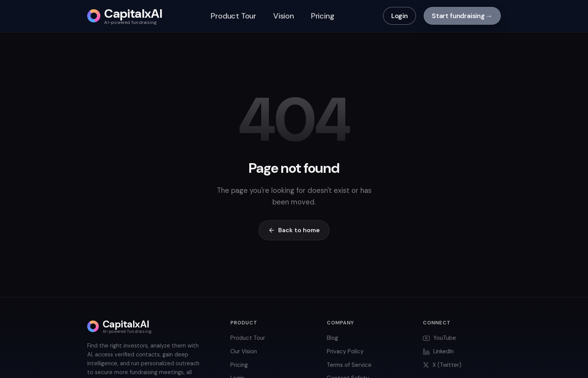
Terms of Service (349, 365)
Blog (333, 338)
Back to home (294, 230)
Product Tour (233, 16)
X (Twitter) (442, 365)
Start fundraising (462, 16)
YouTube (439, 338)
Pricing (323, 16)
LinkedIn (438, 351)
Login (400, 16)
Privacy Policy (345, 351)
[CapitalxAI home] (125, 16)
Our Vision (244, 351)
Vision (284, 16)
